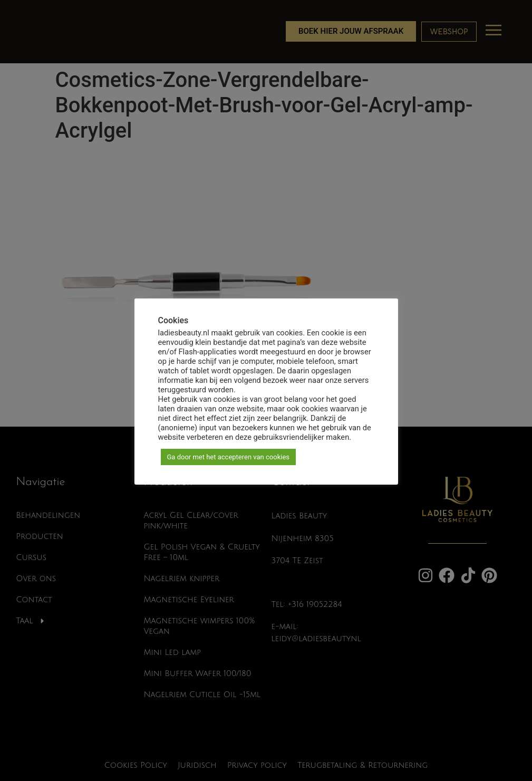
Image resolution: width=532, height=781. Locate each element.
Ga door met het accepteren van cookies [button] (229, 457)
